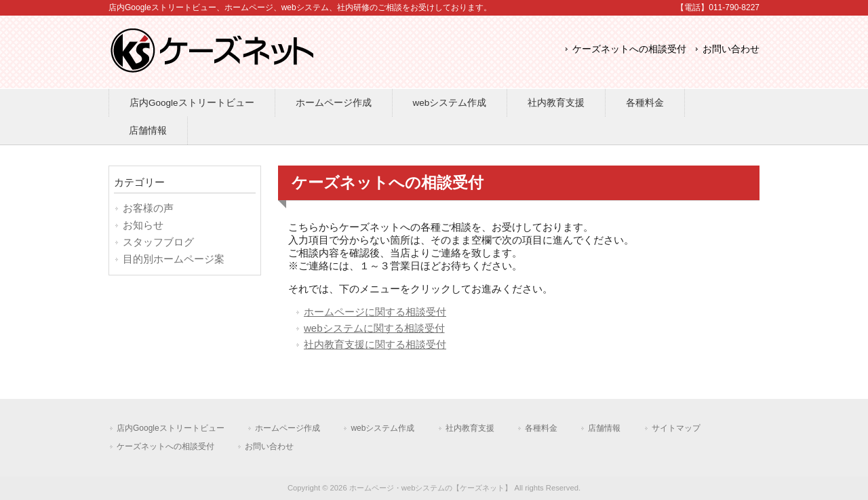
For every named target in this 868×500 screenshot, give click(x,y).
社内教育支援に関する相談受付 (375, 344)
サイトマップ (676, 428)
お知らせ (143, 225)
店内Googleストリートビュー (171, 428)
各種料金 (541, 428)
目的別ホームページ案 (174, 259)
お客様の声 (148, 208)
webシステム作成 (382, 428)
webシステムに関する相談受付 (374, 328)
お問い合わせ (731, 49)
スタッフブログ (158, 242)
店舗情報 (604, 428)
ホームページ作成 (288, 428)
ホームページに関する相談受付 (375, 312)
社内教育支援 (470, 428)
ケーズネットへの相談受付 (629, 49)
